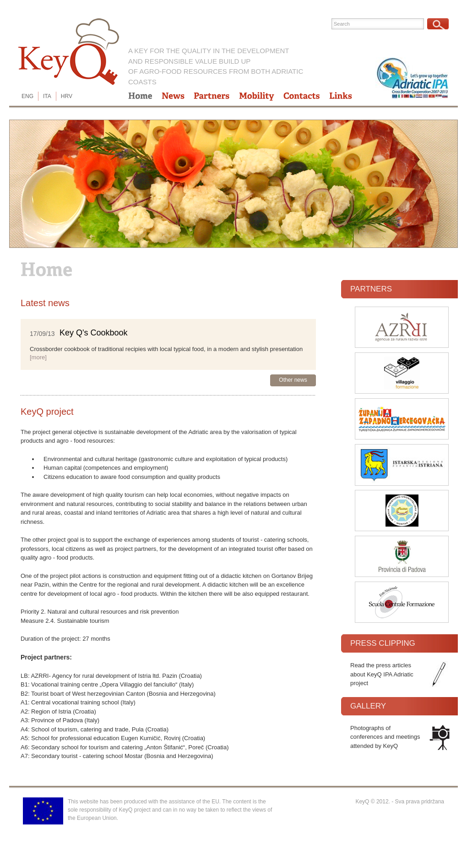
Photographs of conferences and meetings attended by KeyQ (385, 737)
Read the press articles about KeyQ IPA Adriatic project (382, 674)
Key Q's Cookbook (94, 333)
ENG (27, 96)
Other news (293, 380)
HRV (67, 96)
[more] (38, 357)
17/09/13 (42, 333)
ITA (47, 96)
